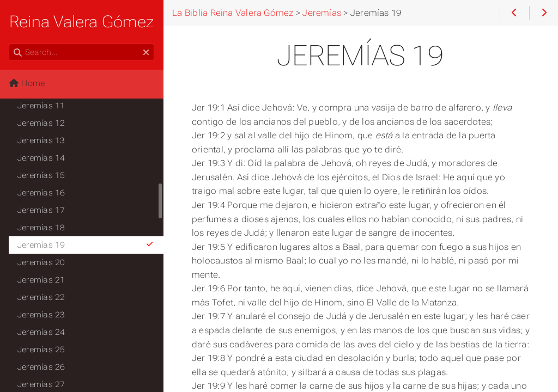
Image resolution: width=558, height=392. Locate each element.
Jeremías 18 (41, 228)
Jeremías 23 (41, 315)
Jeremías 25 (41, 350)
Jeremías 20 (41, 262)
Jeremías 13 (41, 140)
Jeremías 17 (41, 210)
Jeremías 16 (41, 193)
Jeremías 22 (41, 297)
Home (27, 83)
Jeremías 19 (86, 245)
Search (10, 44)
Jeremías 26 (41, 367)
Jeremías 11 (41, 106)
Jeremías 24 (41, 332)
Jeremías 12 (41, 123)
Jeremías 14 (41, 158)
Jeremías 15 (41, 175)
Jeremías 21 (41, 280)
